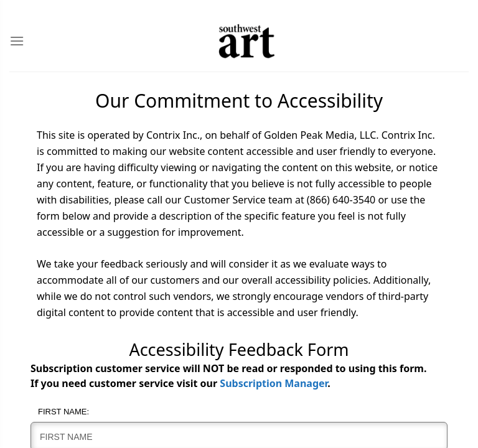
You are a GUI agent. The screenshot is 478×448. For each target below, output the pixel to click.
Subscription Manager (274, 383)
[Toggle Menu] (17, 41)
